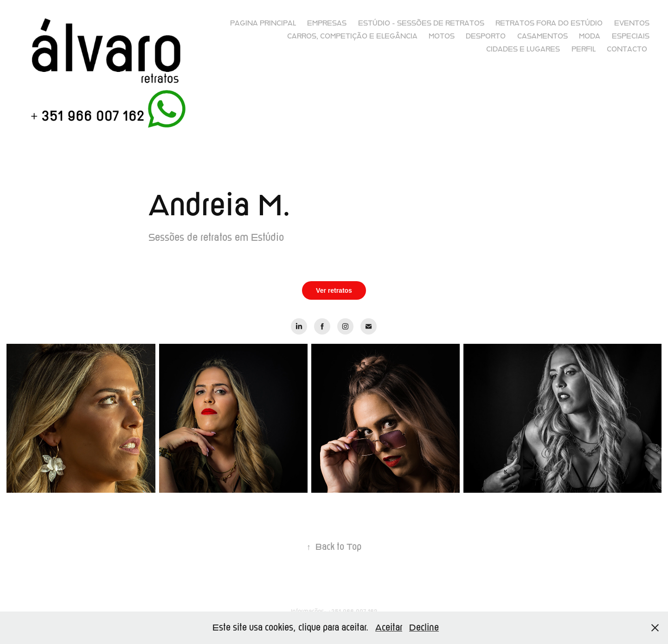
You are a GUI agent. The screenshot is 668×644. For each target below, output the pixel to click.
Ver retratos (334, 290)
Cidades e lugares (523, 49)
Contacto (627, 49)
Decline (424, 628)
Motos (442, 36)
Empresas (327, 23)
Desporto (486, 36)
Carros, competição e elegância (352, 36)
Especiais (631, 36)
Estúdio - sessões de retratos (421, 23)
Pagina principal (263, 23)
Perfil (584, 49)
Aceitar (389, 628)
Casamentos (543, 36)
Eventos (632, 23)
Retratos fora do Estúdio (549, 23)
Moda (590, 36)
